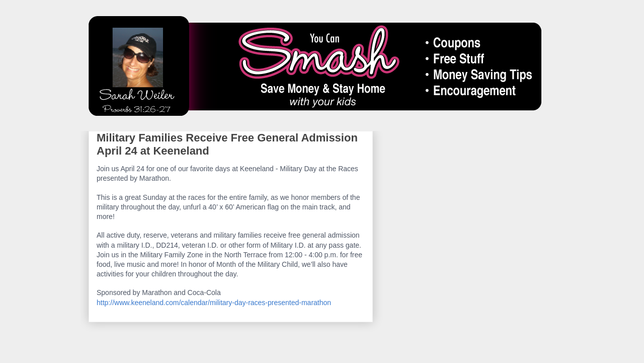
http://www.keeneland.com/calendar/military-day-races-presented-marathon (214, 303)
